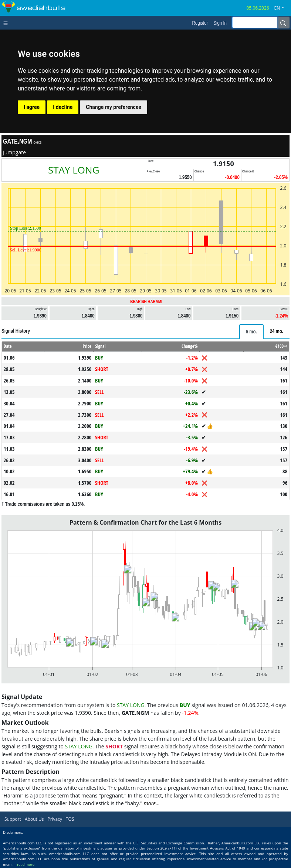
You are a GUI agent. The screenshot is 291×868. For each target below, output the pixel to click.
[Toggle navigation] (7, 23)
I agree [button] (32, 107)
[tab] (251, 332)
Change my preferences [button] (113, 107)
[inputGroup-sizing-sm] (255, 22)
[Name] (283, 23)
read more (26, 864)
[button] (282, 8)
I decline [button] (63, 107)
